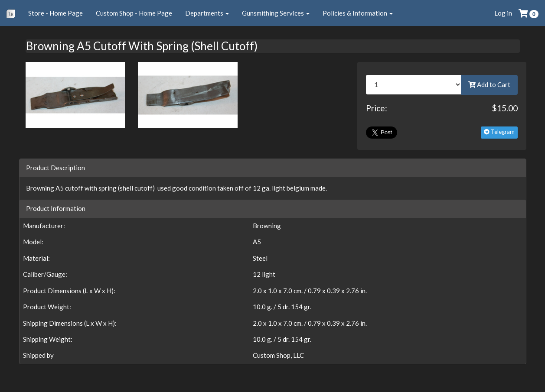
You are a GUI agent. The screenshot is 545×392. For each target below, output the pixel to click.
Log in (503, 13)
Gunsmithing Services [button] (276, 13)
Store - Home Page (55, 13)
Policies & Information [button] (358, 13)
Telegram (499, 132)
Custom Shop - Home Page (134, 13)
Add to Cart (489, 84)
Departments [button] (207, 13)
